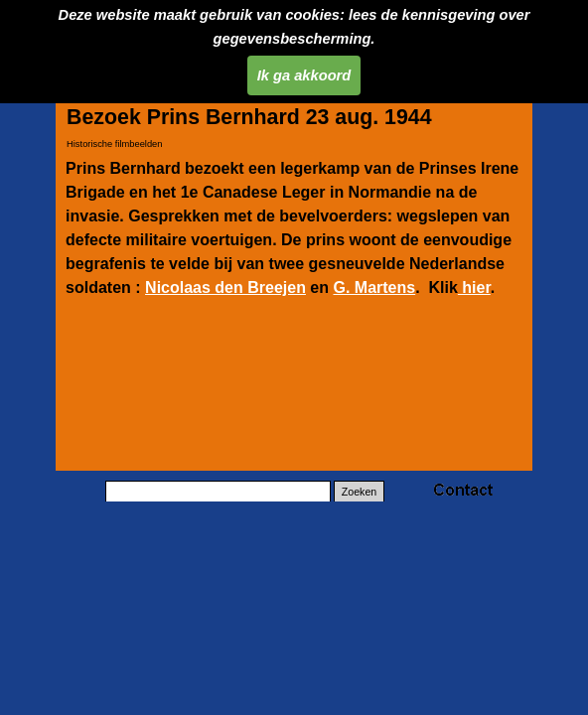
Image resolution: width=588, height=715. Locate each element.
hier (474, 287)
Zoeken (360, 492)
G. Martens (374, 287)
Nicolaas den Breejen (225, 287)
